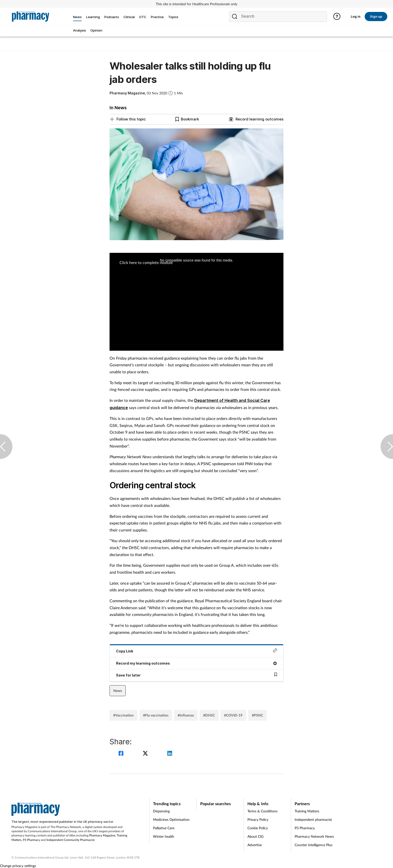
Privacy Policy (258, 819)
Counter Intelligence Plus (314, 845)
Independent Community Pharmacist (70, 840)
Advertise (255, 845)
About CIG (255, 836)
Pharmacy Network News (314, 836)
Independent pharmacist (313, 819)
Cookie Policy (258, 828)
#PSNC (257, 715)
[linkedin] (170, 754)
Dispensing (161, 811)
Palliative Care (164, 828)
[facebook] (122, 754)
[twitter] (146, 754)
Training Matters (307, 811)
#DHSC (209, 715)
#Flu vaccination (156, 715)
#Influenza (186, 715)
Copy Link (196, 651)
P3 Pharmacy (31, 840)
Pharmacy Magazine (102, 835)
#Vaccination (123, 715)
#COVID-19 (233, 715)
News (118, 691)
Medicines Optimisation (171, 819)
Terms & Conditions (262, 811)
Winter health (164, 836)
